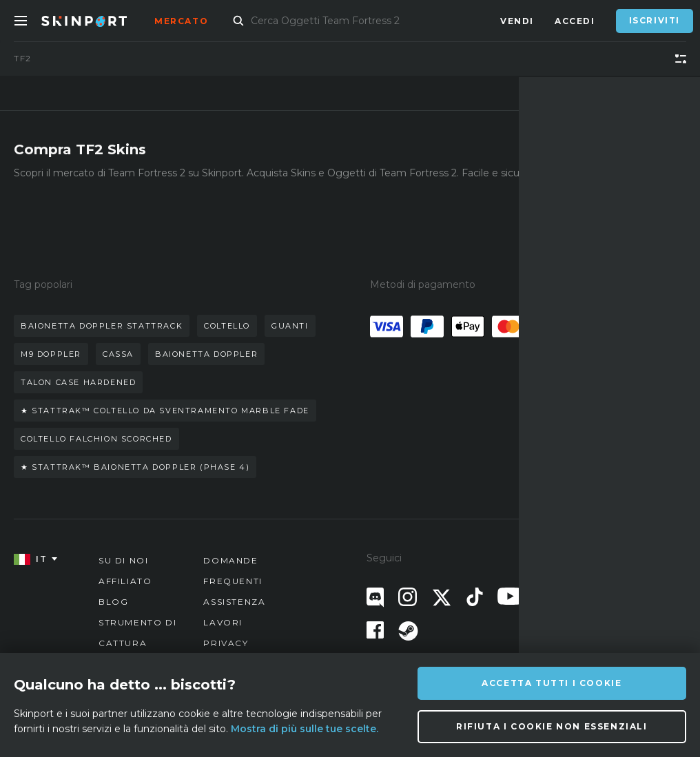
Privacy (226, 643)
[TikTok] (475, 597)
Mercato (181, 21)
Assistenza (234, 602)
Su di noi (123, 560)
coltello (227, 326)
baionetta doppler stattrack (102, 326)
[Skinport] (98, 21)
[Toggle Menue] (21, 21)
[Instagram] (408, 597)
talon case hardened (78, 382)
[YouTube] (510, 596)
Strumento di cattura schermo (137, 643)
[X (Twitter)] (442, 598)
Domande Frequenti (233, 571)
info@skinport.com (616, 557)
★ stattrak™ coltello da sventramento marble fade (165, 411)
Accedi (575, 21)
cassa (118, 354)
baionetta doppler (206, 354)
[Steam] (408, 631)
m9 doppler (51, 354)
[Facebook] (375, 630)
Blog (113, 602)
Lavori (223, 622)
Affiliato (125, 581)
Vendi (517, 21)
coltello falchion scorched (96, 439)
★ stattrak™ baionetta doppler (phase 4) (135, 467)
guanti (290, 326)
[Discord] (375, 598)
